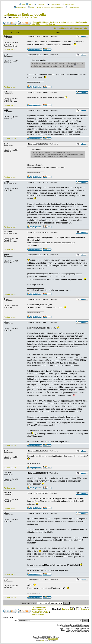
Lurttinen (42, 640)
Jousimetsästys (49, 24)
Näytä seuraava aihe (79, 28)
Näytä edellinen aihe (61, 28)
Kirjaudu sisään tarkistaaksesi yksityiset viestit (46, 7)
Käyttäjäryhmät (54, 4)
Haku (30, 4)
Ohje (22, 4)
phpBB (42, 637)
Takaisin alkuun (10, 50)
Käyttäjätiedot (20, 7)
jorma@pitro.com (53, 639)
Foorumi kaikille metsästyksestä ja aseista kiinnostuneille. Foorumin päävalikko (41, 610)
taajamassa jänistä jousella (25, 15)
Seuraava (34, 17)
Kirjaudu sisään (72, 7)
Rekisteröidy (68, 4)
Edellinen (16, 17)
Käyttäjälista (40, 4)
